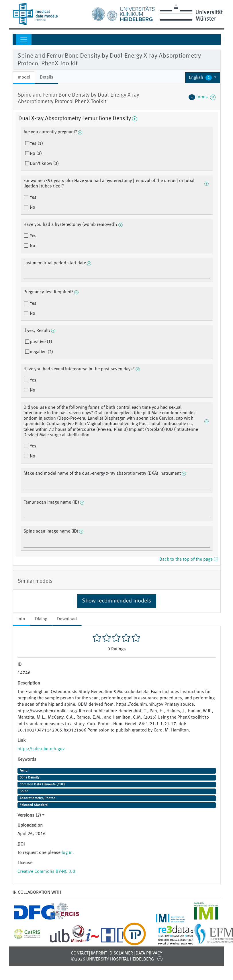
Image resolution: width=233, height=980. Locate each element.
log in (67, 853)
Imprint (99, 953)
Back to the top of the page (189, 560)
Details (47, 77)
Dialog (41, 619)
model (24, 77)
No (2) (36, 154)
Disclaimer (121, 953)
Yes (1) (36, 144)
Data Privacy (149, 953)
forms (202, 97)
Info (21, 619)
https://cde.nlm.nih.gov (41, 749)
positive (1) (41, 342)
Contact (80, 953)
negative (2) (41, 352)
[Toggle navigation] (24, 40)
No (32, 208)
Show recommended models (117, 601)
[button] (203, 78)
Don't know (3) (44, 164)
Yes (33, 197)
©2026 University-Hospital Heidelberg (112, 959)
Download (67, 619)
